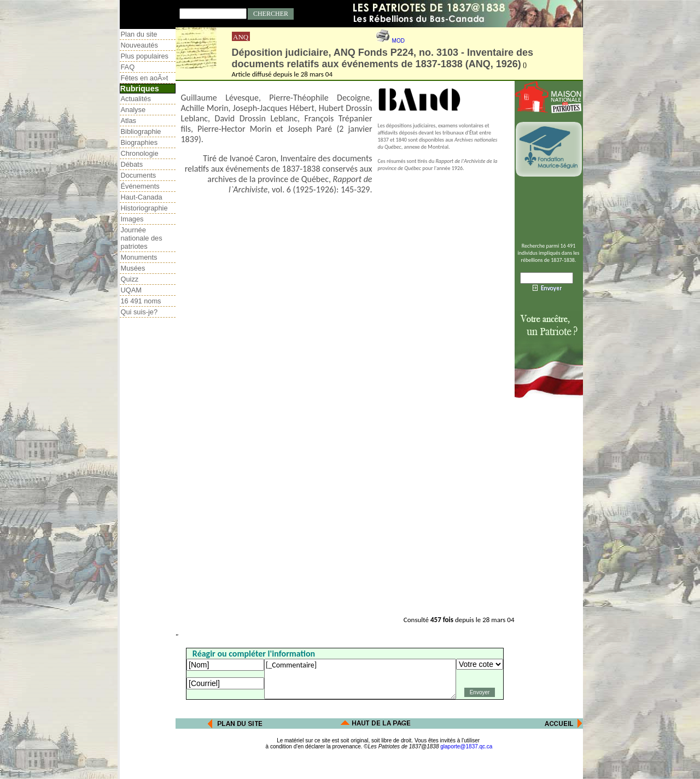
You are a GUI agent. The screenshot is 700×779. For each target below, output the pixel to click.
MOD (398, 41)
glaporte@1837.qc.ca (466, 746)
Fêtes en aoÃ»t (145, 78)
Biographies (139, 142)
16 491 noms (141, 301)
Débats (132, 164)
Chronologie (140, 153)
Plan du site (139, 34)
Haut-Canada (142, 197)
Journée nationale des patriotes (142, 238)
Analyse (133, 110)
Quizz (130, 279)
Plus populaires (145, 56)
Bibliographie (141, 131)
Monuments (139, 257)
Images (132, 219)
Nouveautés (139, 45)
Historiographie (144, 208)
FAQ (128, 67)
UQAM (131, 290)
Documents (139, 175)
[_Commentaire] (360, 679)
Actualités (136, 99)
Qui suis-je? (139, 312)
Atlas (129, 121)
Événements (140, 186)
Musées (133, 268)
